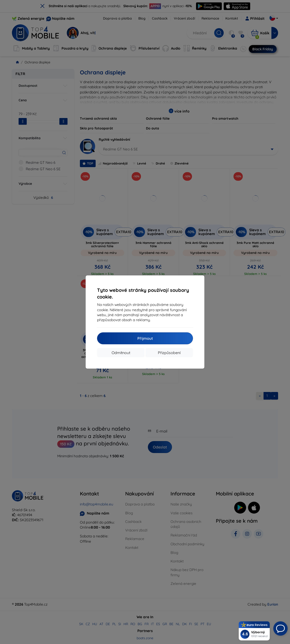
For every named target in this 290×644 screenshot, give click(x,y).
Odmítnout (121, 353)
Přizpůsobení (169, 353)
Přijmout (145, 338)
